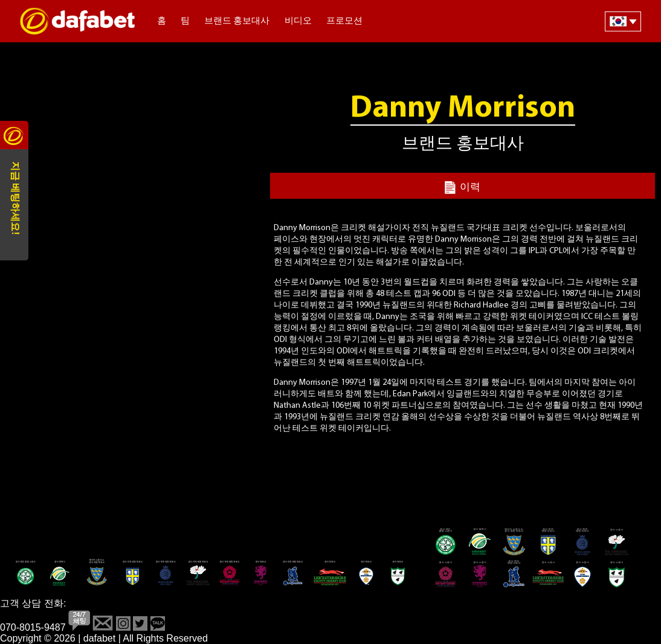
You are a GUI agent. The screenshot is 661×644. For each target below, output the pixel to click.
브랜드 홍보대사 (237, 21)
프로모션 (344, 21)
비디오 (298, 21)
